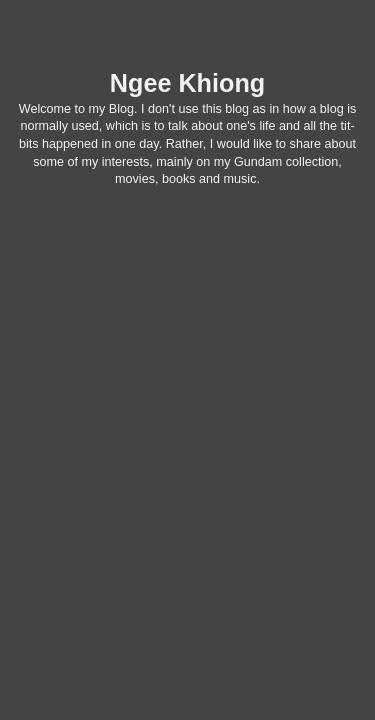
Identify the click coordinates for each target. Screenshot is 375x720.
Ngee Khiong (187, 83)
